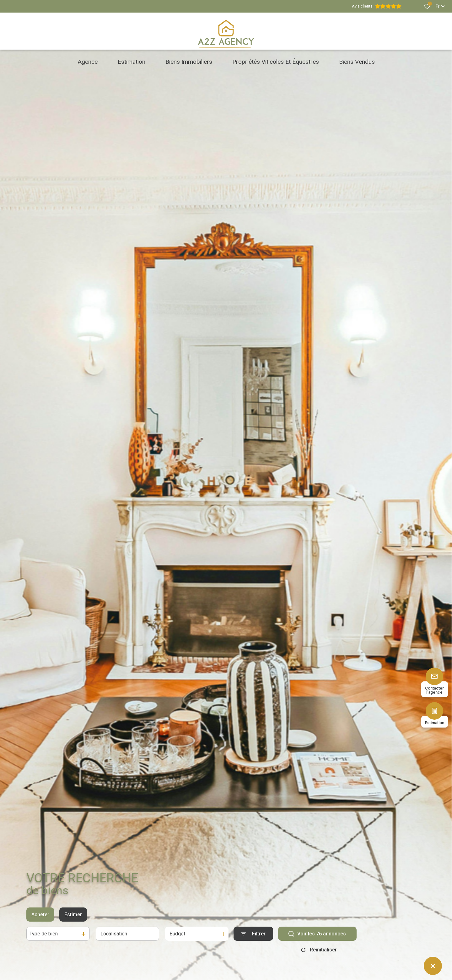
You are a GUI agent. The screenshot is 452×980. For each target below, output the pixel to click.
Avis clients (377, 6)
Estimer (73, 915)
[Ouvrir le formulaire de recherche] (253, 934)
